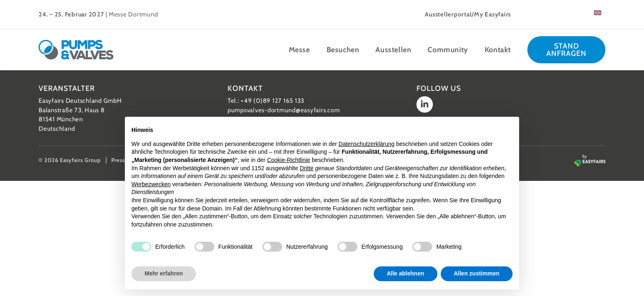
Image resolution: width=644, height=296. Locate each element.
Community (448, 50)
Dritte (307, 168)
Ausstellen (393, 50)
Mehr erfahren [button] (164, 273)
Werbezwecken (151, 184)
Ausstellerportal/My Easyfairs (468, 14)
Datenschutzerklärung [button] (366, 144)
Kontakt (498, 50)
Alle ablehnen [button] (406, 273)
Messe (299, 50)
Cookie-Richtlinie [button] (289, 160)
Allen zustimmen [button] (477, 273)
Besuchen (343, 50)
